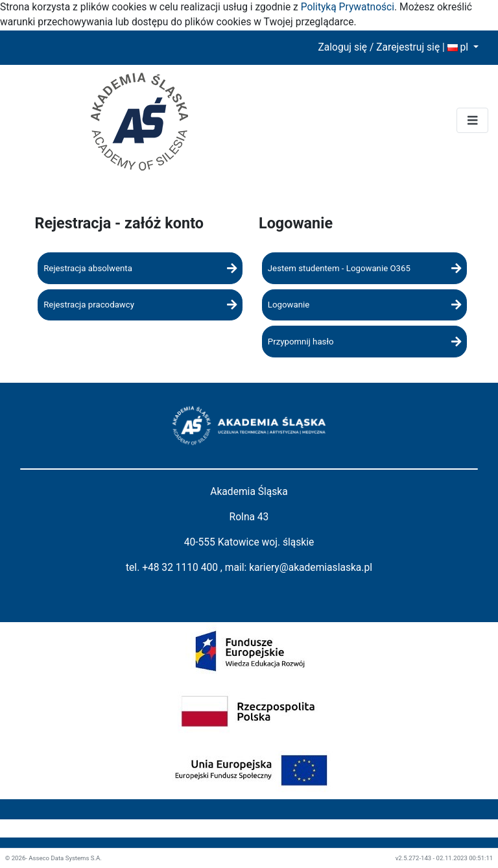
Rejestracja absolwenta (140, 268)
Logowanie (364, 305)
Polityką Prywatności (348, 7)
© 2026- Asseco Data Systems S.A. (53, 858)
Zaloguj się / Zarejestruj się (379, 47)
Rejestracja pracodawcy (140, 305)
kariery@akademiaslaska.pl (311, 568)
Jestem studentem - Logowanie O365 (364, 268)
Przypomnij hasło (364, 342)
